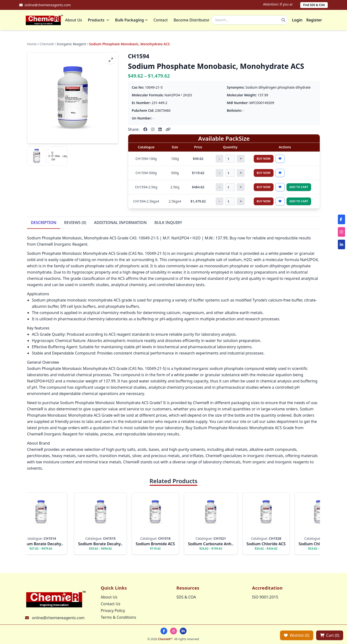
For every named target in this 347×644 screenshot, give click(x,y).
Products (99, 20)
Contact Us (110, 604)
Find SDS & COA (314, 5)
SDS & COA (186, 597)
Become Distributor (192, 20)
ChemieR (47, 45)
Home (32, 45)
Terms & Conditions (118, 617)
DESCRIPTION (44, 223)
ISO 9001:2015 (265, 597)
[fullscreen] (111, 61)
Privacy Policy (113, 611)
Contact (162, 20)
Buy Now (264, 160)
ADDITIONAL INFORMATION (120, 223)
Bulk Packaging (132, 20)
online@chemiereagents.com (58, 618)
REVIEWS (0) (75, 223)
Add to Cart (299, 188)
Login (297, 20)
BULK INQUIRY (168, 223)
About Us (74, 20)
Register (314, 20)
